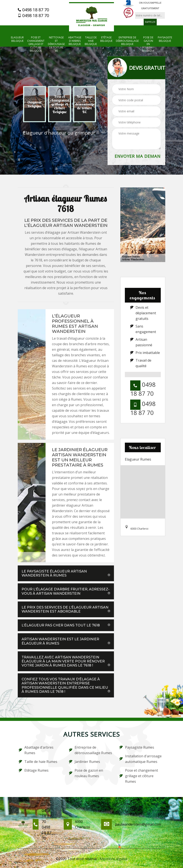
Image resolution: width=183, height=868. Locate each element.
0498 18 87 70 (33, 10)
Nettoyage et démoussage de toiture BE (56, 44)
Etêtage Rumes (34, 770)
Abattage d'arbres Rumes (36, 750)
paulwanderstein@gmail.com (138, 824)
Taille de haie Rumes (38, 762)
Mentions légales (114, 859)
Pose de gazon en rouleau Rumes (86, 773)
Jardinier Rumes (85, 762)
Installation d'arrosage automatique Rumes (141, 759)
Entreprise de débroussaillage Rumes (91, 750)
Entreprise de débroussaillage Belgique (127, 41)
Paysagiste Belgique (165, 39)
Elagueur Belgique (17, 39)
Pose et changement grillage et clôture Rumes (139, 776)
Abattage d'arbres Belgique (75, 41)
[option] (35, 104)
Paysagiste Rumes (137, 747)
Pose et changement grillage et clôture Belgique (36, 44)
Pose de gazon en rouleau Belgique (148, 44)
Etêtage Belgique (106, 39)
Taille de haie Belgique (91, 41)
